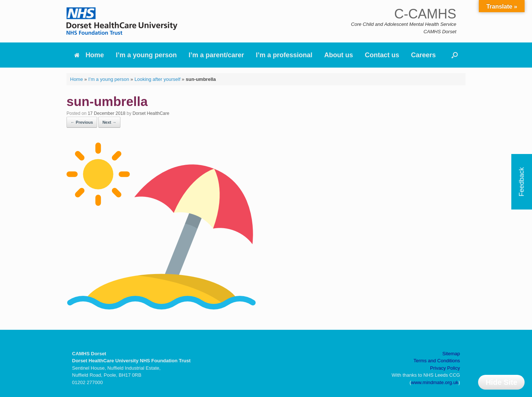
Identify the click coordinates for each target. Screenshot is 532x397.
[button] (455, 55)
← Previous (82, 122)
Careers (424, 55)
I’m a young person (146, 55)
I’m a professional (284, 55)
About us (339, 55)
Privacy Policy (445, 368)
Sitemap (451, 354)
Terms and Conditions (437, 361)
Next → (109, 122)
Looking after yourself (157, 79)
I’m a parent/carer (216, 55)
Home (89, 55)
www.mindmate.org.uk (435, 382)
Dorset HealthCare (151, 113)
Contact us (382, 55)
